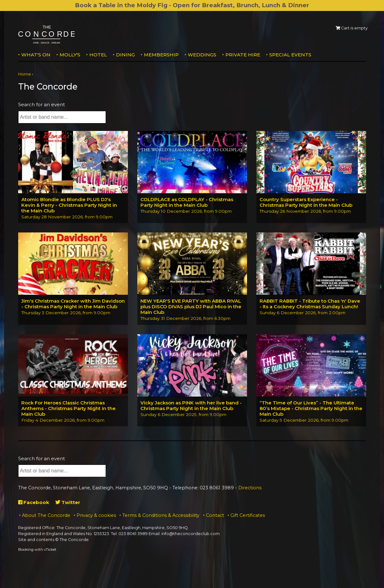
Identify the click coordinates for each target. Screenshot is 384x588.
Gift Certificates (248, 515)
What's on (36, 55)
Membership (161, 55)
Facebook (34, 502)
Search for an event (42, 104)
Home (25, 74)
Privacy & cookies (96, 515)
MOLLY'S (70, 55)
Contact (215, 515)
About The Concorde (46, 515)
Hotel (98, 55)
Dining (125, 55)
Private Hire (243, 55)
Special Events (290, 55)
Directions (250, 488)
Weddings (202, 55)
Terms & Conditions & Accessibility (161, 515)
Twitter (68, 502)
